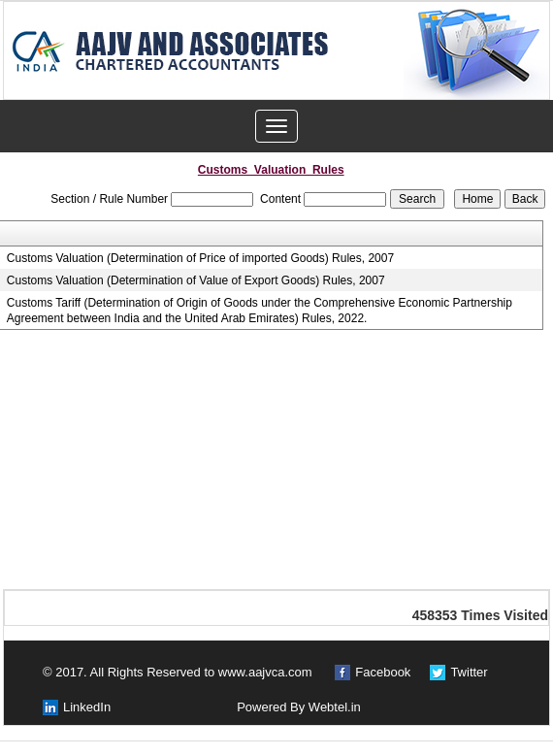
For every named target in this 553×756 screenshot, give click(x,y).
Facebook (383, 672)
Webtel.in (335, 707)
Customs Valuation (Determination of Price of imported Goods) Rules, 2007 (200, 258)
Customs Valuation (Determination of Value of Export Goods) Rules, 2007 (196, 280)
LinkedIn (87, 707)
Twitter (469, 672)
